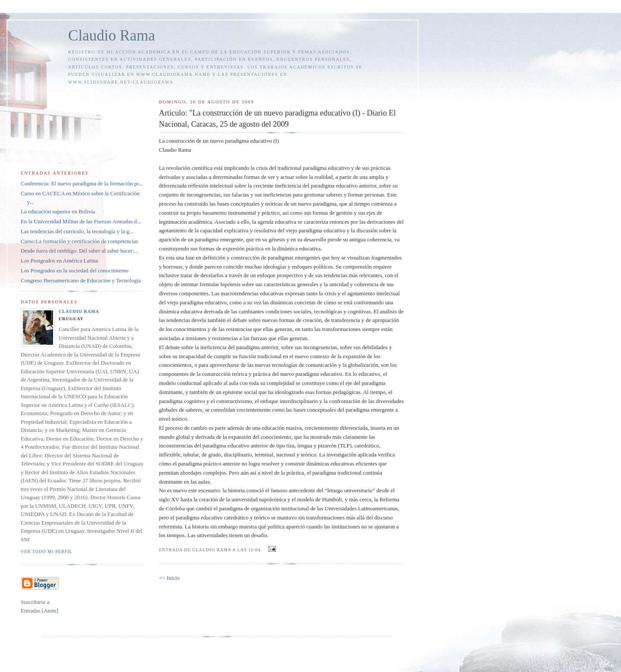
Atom (50, 611)
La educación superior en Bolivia (58, 211)
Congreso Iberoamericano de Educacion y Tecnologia (81, 280)
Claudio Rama (112, 36)
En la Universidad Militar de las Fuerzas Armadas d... (81, 221)
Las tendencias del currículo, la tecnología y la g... (77, 231)
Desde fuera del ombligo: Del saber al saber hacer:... (80, 251)
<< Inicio (169, 578)
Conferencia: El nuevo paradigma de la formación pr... (82, 183)
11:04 (255, 550)
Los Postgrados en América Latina (59, 261)
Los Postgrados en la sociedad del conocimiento (75, 270)
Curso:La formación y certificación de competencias (80, 241)
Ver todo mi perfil (47, 552)
